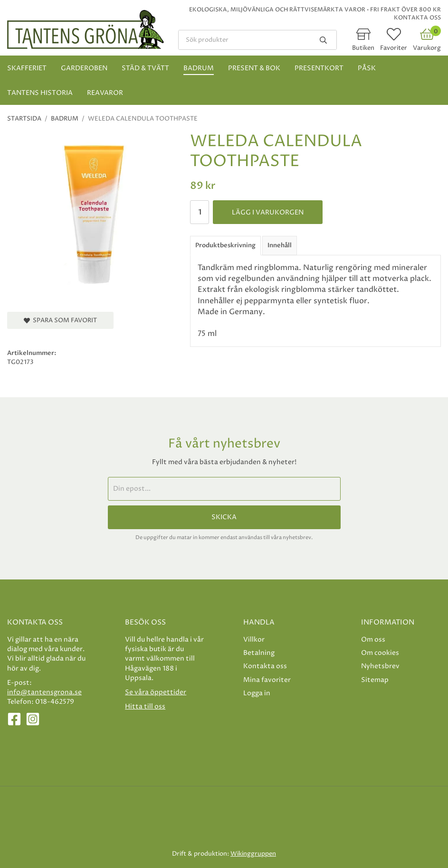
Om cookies (380, 653)
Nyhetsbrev (380, 666)
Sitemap (375, 680)
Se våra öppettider (156, 692)
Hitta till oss (145, 706)
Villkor (254, 639)
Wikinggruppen (253, 854)
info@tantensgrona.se (44, 692)
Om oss (373, 639)
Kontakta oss (417, 18)
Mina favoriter (267, 680)
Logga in (257, 693)
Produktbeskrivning (225, 245)
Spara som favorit (60, 320)
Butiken (363, 48)
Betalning (259, 653)
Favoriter (394, 48)
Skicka (224, 517)
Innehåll (280, 245)
